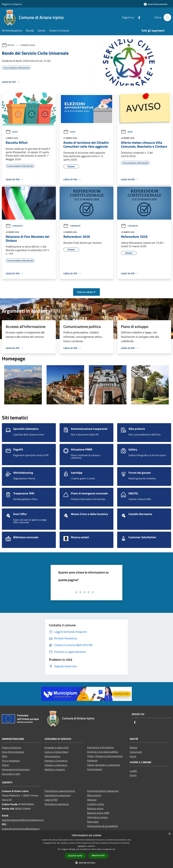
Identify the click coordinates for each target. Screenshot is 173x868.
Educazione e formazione (100, 747)
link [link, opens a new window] (114, 849)
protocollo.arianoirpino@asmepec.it (21, 829)
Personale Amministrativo (16, 769)
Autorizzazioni (95, 769)
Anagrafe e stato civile (56, 747)
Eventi (133, 775)
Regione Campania (12, 4)
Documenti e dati (11, 774)
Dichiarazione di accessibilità (102, 826)
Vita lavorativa (52, 756)
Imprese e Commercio (56, 761)
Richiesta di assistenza (57, 804)
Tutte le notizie (86, 292)
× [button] (169, 834)
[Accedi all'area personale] (156, 4)
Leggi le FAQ (51, 800)
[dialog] (87, 849)
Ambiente (92, 760)
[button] (87, 863)
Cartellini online (96, 804)
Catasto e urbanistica (56, 765)
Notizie (134, 747)
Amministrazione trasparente (103, 791)
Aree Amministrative (13, 752)
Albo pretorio (94, 795)
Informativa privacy (98, 817)
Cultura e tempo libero (56, 752)
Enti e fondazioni (11, 761)
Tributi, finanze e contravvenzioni (105, 756)
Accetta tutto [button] (75, 856)
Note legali (93, 822)
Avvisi (11, 45)
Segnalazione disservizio (57, 795)
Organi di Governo (12, 747)
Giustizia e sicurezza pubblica (103, 752)
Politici (6, 765)
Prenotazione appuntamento (60, 791)
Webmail (92, 800)
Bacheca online (95, 808)
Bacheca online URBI (98, 813)
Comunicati (14, 226)
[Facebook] (138, 17)
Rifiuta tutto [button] (98, 856)
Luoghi (133, 771)
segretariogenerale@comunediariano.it (23, 820)
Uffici (5, 756)
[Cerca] (167, 17)
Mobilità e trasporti (55, 769)
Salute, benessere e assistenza (103, 765)
